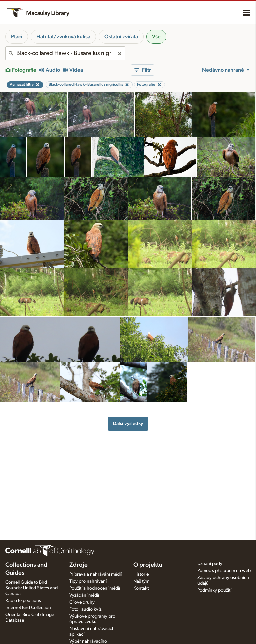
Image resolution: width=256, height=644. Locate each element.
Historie (141, 574)
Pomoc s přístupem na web (224, 571)
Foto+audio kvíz (85, 609)
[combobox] (65, 53)
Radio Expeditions (23, 601)
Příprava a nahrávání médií (95, 574)
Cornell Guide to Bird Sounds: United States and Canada (31, 588)
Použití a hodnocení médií (95, 588)
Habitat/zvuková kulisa (63, 37)
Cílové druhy (82, 602)
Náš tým (141, 581)
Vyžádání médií (84, 595)
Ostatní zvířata (121, 37)
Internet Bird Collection (28, 608)
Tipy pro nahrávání (88, 581)
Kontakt (141, 588)
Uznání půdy (210, 564)
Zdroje (78, 565)
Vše (156, 37)
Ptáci (17, 37)
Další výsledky (128, 423)
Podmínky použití (214, 590)
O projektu (148, 565)
